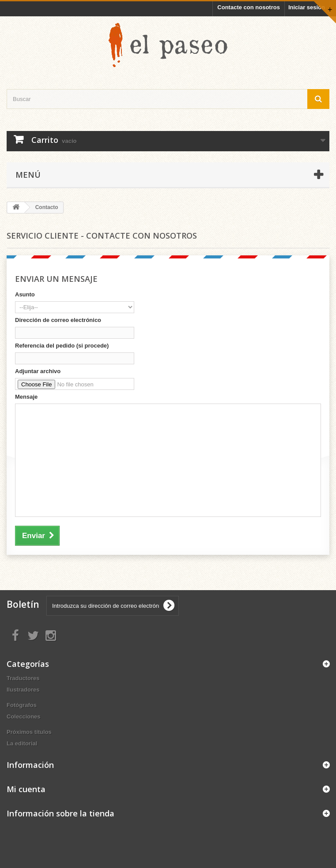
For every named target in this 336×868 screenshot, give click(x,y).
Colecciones (24, 716)
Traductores (23, 678)
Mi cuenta (26, 789)
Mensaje (26, 397)
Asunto (25, 294)
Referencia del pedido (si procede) (62, 346)
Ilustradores (23, 690)
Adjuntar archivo (38, 371)
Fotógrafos (22, 705)
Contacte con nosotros (249, 7)
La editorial (22, 743)
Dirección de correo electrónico (58, 320)
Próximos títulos (29, 732)
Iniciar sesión (307, 7)
